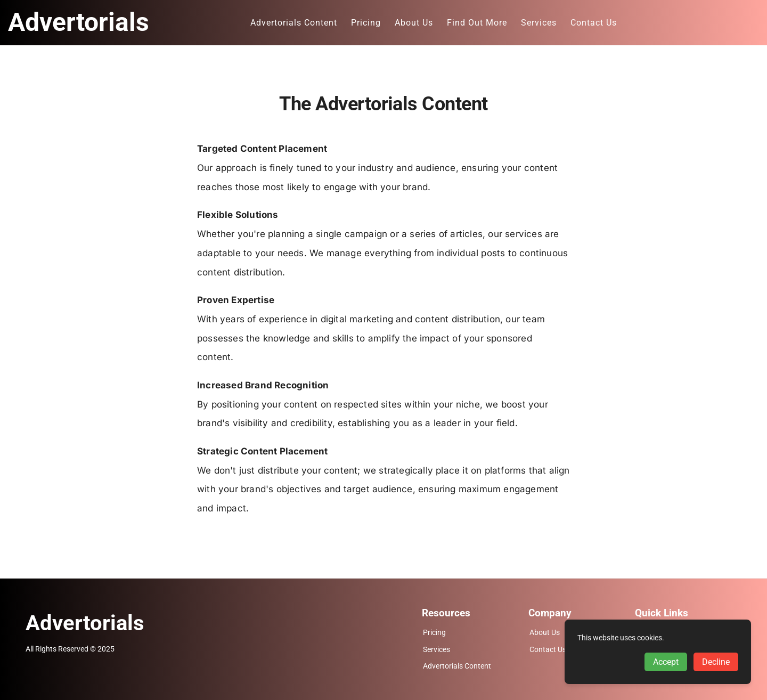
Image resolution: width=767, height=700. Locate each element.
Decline (716, 662)
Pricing (434, 633)
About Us (545, 633)
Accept (666, 662)
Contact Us (548, 650)
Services (436, 650)
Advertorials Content (457, 666)
